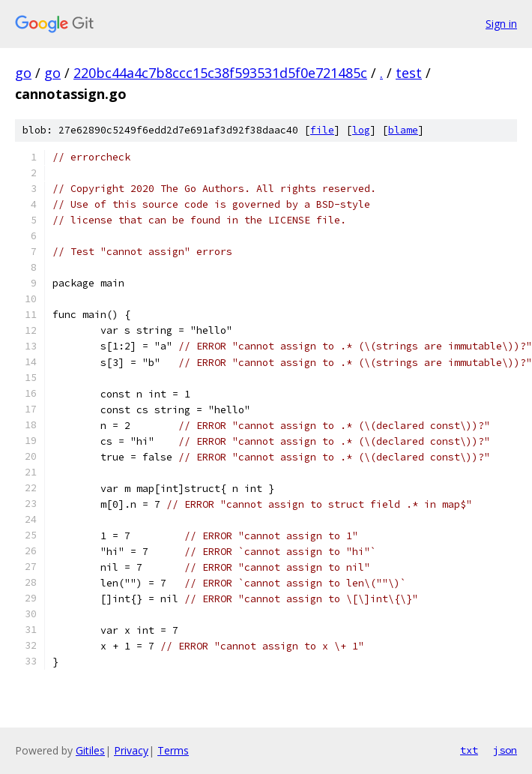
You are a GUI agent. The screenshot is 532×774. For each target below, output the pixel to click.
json (505, 750)
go (23, 73)
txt (469, 750)
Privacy (131, 750)
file (322, 130)
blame (403, 130)
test (409, 73)
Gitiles (90, 750)
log (361, 130)
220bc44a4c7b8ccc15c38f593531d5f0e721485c (220, 73)
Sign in (501, 24)
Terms (173, 750)
